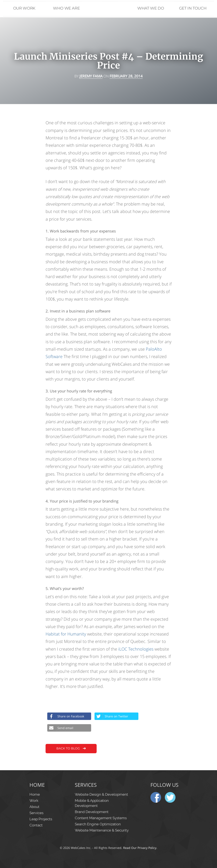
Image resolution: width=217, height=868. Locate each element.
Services (36, 813)
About (34, 807)
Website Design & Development (101, 794)
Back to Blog (72, 749)
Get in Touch (193, 8)
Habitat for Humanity (66, 634)
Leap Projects (41, 819)
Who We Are (66, 8)
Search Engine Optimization (98, 824)
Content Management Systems (101, 818)
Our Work (24, 8)
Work (34, 801)
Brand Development (92, 812)
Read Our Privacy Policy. (140, 848)
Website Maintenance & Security (102, 830)
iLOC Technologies (136, 649)
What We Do (151, 8)
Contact (36, 825)
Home (108, 21)
